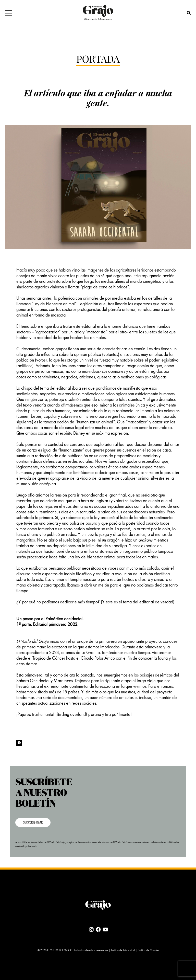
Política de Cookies (148, 950)
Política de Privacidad (123, 950)
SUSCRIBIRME (33, 823)
